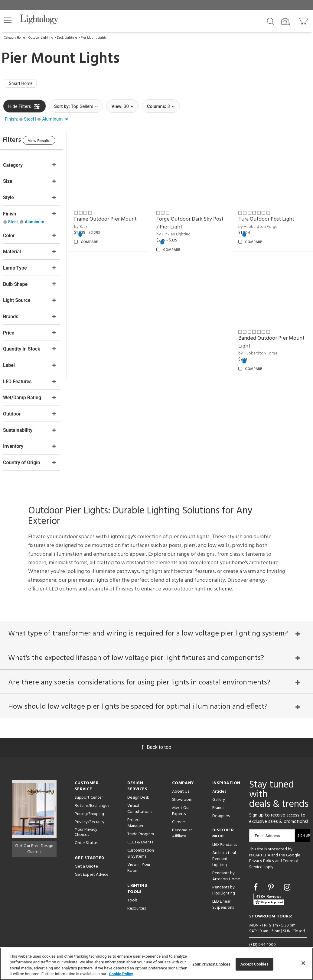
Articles (219, 781)
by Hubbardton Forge (262, 224)
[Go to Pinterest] (272, 877)
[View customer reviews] (269, 889)
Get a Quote (86, 856)
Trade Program (141, 824)
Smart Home (23, 84)
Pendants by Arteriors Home (226, 866)
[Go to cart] (303, 20)
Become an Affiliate (182, 823)
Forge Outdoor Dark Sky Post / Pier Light (192, 220)
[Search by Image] (286, 22)
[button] (8, 20)
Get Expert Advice (92, 864)
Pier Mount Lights (94, 38)
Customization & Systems (141, 843)
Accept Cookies (254, 964)
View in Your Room (139, 857)
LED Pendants (225, 834)
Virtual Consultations (140, 799)
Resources (137, 898)
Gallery (219, 789)
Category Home (14, 38)
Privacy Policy (262, 851)
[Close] (303, 963)
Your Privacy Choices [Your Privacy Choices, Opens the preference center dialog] (211, 964)
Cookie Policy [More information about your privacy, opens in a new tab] (121, 974)
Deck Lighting (67, 38)
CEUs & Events (140, 832)
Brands (218, 798)
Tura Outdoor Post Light (270, 217)
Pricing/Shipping (89, 804)
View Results (53, 143)
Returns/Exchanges (92, 796)
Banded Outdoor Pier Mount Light (267, 336)
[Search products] (271, 21)
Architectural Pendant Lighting (224, 849)
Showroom (182, 789)
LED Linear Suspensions (223, 894)
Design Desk (138, 787)
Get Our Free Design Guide (34, 837)
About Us (181, 781)
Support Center (89, 787)
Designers (221, 806)
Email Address (267, 825)
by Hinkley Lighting (181, 232)
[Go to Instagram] (287, 877)
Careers (179, 812)
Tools (132, 890)
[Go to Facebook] (256, 877)
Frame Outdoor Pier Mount (117, 217)
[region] (156, 964)
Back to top (156, 737)
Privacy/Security (90, 812)
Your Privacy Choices (86, 822)
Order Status (86, 832)
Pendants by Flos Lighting (224, 880)
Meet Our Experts (181, 801)
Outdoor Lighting (41, 38)
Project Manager (135, 813)
